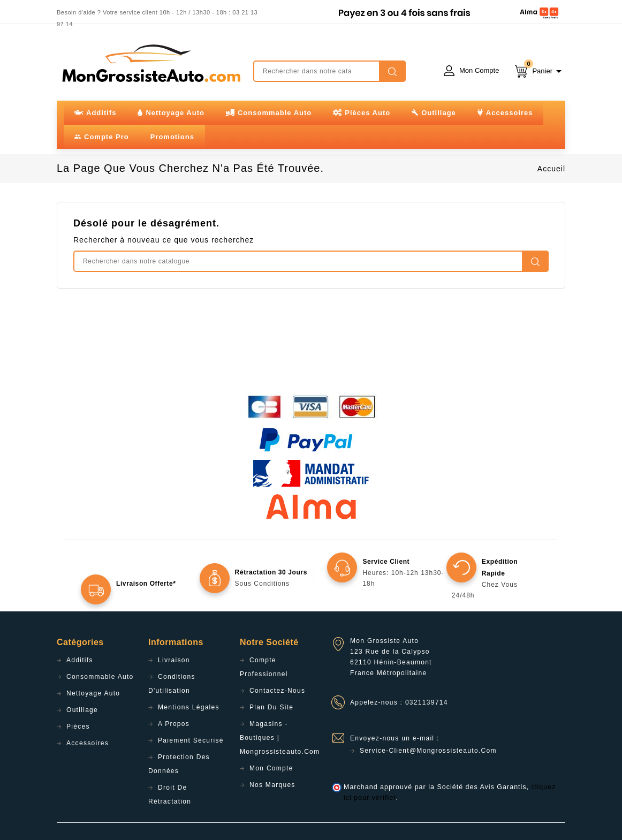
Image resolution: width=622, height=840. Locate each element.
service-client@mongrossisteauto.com (428, 751)
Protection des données (179, 764)
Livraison (174, 660)
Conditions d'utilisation (172, 684)
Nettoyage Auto (93, 693)
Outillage (82, 710)
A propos (174, 724)
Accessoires (88, 743)
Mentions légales (189, 707)
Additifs (80, 660)
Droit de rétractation (170, 794)
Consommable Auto (100, 677)
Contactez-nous (277, 691)
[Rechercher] (329, 71)
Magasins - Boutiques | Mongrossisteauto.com (280, 738)
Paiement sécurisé (191, 740)
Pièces (78, 727)
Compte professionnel (264, 667)
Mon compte (271, 768)
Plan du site (271, 707)
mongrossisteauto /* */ (150, 63)
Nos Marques (272, 785)
